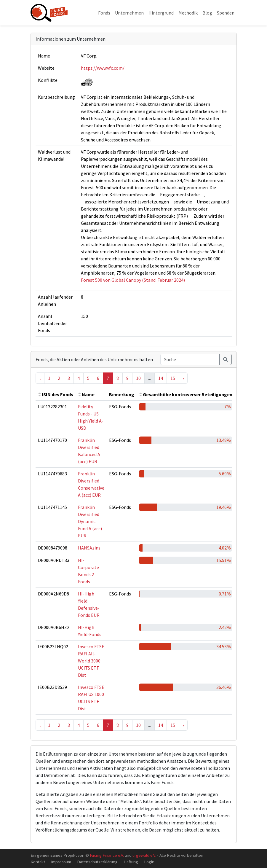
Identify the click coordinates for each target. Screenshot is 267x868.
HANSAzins (89, 548)
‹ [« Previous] (40, 378)
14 (161, 378)
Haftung (131, 862)
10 (138, 378)
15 (173, 378)
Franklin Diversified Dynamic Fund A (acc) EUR (90, 521)
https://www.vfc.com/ (103, 68)
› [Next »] (183, 378)
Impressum (61, 862)
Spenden (226, 13)
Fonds (104, 13)
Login (149, 862)
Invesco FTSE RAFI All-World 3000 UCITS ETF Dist (91, 661)
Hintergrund (161, 13)
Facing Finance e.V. (107, 855)
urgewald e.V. (144, 855)
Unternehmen (129, 13)
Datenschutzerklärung (97, 862)
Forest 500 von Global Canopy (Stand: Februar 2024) (133, 280)
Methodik (188, 13)
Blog (207, 13)
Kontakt (38, 862)
